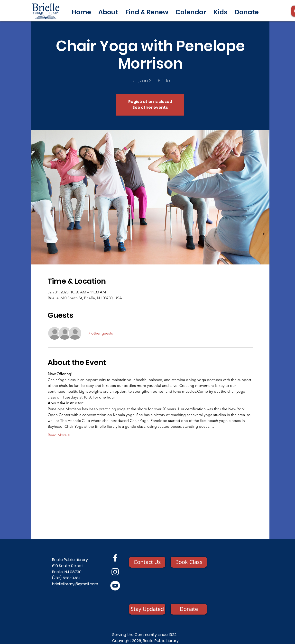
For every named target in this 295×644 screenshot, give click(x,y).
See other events (150, 107)
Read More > (59, 435)
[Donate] (189, 609)
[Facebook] (115, 558)
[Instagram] (115, 572)
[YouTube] (115, 586)
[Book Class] (189, 562)
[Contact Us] (147, 562)
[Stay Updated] (147, 609)
